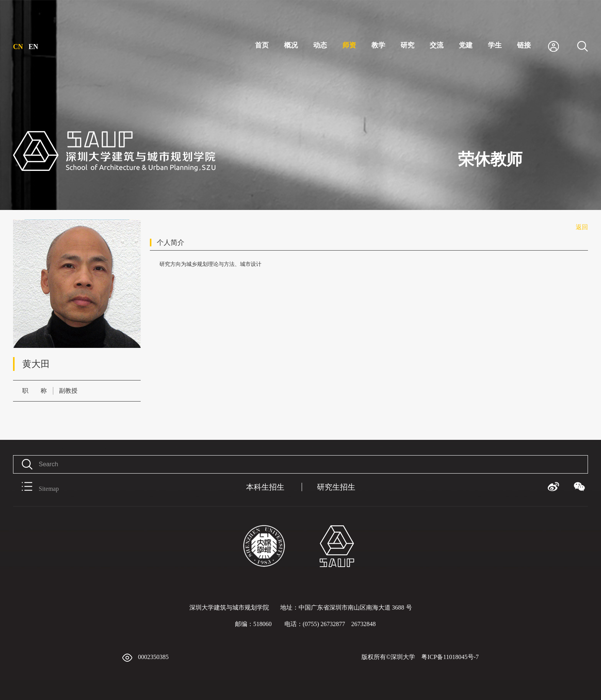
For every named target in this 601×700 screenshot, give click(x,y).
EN (34, 47)
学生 (495, 45)
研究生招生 (336, 487)
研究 (407, 45)
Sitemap (36, 487)
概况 (291, 45)
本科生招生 (265, 487)
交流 (437, 45)
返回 (582, 227)
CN (18, 47)
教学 (378, 45)
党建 (466, 45)
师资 (349, 45)
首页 (262, 45)
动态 (320, 45)
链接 (524, 45)
